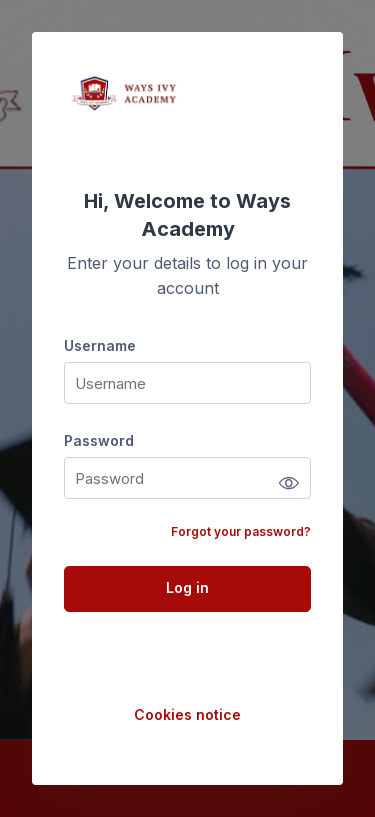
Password (99, 440)
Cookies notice (187, 714)
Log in (187, 587)
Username (100, 345)
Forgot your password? (241, 531)
